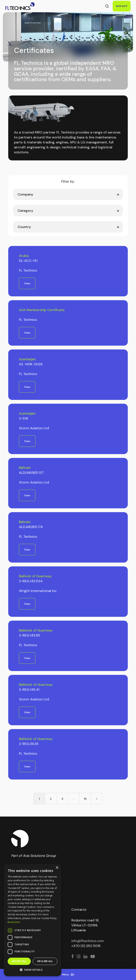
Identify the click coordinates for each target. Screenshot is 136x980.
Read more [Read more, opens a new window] (14, 922)
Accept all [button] (19, 961)
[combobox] (68, 194)
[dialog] (33, 920)
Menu (68, 974)
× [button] (57, 868)
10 (85, 799)
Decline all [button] (45, 961)
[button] (33, 970)
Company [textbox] (25, 194)
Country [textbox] (24, 227)
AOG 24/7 (122, 6)
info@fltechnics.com (88, 941)
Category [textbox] (25, 211)
